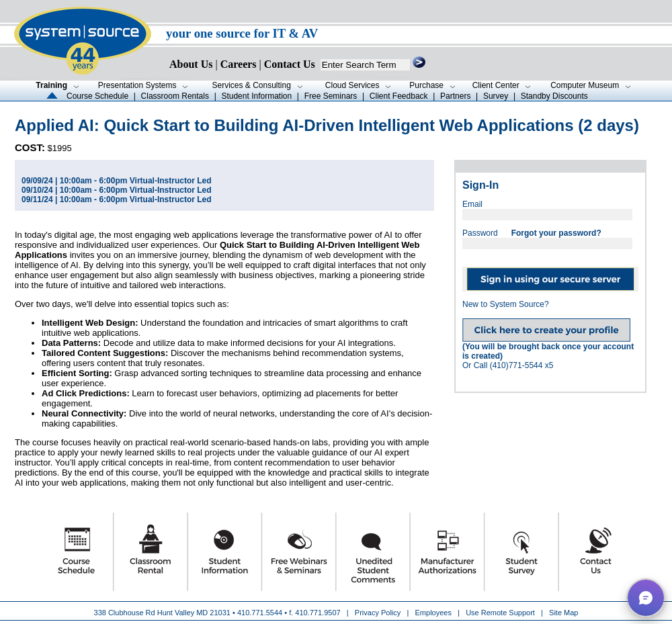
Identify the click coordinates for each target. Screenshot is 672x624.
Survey (496, 96)
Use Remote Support (500, 613)
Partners (455, 96)
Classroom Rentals (175, 96)
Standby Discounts (554, 96)
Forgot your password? (556, 233)
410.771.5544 (260, 613)
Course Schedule (97, 96)
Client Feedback (399, 96)
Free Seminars (331, 96)
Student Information (256, 96)
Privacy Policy (379, 613)
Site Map (563, 613)
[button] (646, 598)
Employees (433, 613)
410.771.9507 (318, 613)
